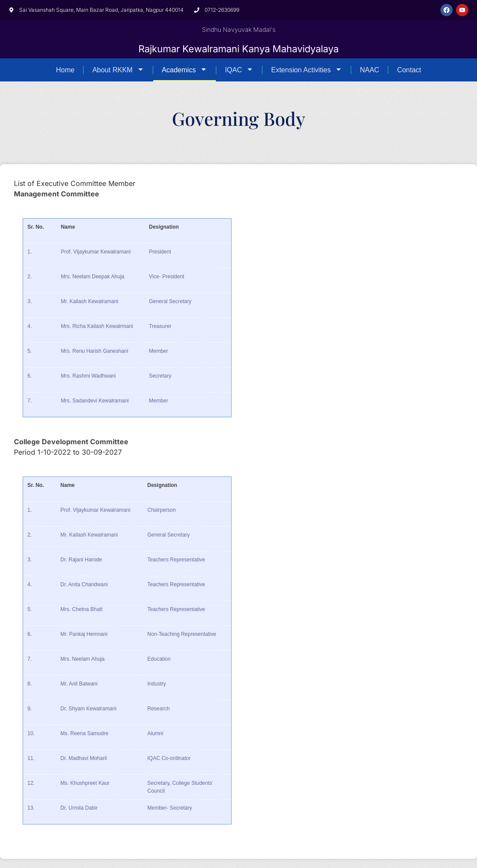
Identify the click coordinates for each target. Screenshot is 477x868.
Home (65, 70)
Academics (185, 70)
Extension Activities (307, 70)
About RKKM (118, 70)
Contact (409, 70)
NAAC (370, 70)
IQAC (239, 70)
